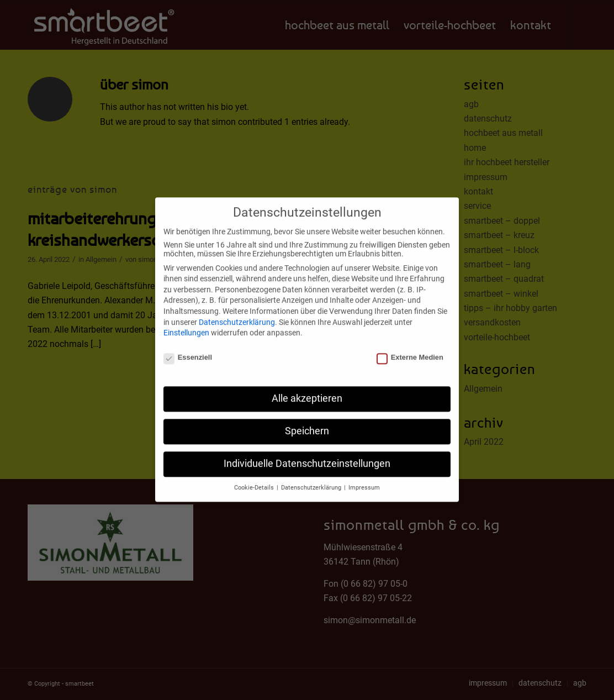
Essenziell (188, 351)
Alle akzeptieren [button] (307, 392)
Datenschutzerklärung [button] (312, 481)
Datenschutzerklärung (237, 315)
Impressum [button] (364, 481)
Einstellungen (186, 326)
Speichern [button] (307, 424)
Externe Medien (410, 351)
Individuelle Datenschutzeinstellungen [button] (307, 457)
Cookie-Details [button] (255, 481)
